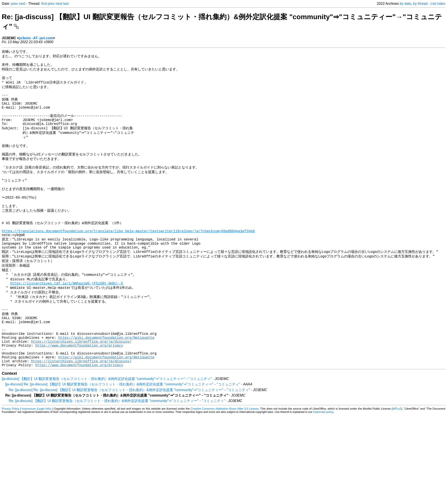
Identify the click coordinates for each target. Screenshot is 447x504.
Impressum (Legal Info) (36, 458)
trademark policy (323, 462)
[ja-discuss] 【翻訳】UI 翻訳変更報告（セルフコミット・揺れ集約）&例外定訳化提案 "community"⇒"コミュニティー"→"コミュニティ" (107, 428)
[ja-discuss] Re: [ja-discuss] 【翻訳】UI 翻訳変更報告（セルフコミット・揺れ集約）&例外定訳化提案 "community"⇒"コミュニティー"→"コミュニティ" (123, 434)
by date (405, 4)
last (66, 4)
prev (14, 4)
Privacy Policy (10, 458)
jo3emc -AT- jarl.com (36, 38)
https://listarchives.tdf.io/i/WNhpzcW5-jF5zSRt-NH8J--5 (66, 318)
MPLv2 (397, 458)
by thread (420, 4)
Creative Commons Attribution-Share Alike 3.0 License (225, 458)
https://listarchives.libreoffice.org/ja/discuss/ (81, 386)
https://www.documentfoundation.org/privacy (79, 391)
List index (438, 4)
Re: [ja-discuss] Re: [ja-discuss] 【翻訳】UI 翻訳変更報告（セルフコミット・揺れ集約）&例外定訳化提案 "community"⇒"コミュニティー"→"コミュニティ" (129, 440)
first (44, 4)
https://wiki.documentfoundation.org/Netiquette (106, 381)
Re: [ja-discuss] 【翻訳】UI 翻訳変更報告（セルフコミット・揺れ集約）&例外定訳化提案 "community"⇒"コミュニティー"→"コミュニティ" (117, 450)
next (22, 4)
